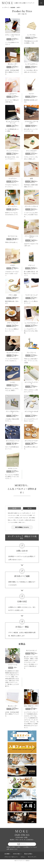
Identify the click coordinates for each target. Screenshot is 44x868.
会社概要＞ (8, 860)
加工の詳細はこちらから (22, 529)
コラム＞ (23, 863)
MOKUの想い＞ (18, 860)
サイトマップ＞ (32, 863)
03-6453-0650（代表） (22, 841)
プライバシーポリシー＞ (11, 863)
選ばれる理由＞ (29, 860)
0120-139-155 (22, 838)
